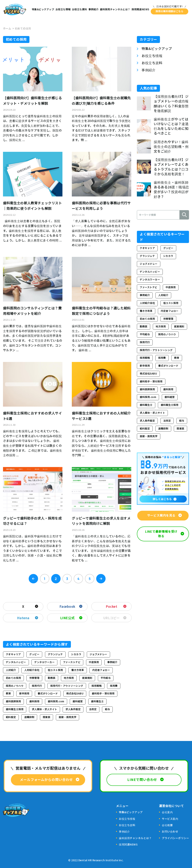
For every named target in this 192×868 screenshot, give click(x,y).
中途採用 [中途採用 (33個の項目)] (94, 662)
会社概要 (167, 825)
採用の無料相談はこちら (169, 11)
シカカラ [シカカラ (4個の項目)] (76, 654)
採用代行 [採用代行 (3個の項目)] (37, 686)
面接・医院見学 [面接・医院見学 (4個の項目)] (67, 717)
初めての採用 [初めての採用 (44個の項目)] (13, 678)
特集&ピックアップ (43, 9)
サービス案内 (170, 819)
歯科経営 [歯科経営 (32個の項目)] (78, 701)
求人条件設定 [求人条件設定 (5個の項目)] (73, 709)
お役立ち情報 (63, 9)
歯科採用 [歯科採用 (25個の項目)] (34, 701)
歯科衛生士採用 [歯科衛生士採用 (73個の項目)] (15, 709)
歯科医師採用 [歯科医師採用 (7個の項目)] (13, 701)
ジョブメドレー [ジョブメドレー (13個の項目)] (98, 654)
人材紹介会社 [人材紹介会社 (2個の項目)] (32, 670)
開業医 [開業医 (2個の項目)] (46, 717)
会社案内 (167, 812)
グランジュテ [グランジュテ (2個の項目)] (55, 654)
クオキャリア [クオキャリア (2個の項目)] (13, 654)
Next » (101, 579)
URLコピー (112, 618)
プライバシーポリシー (175, 838)
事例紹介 (94, 9)
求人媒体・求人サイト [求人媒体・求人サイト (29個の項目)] (45, 709)
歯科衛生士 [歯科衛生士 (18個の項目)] (97, 701)
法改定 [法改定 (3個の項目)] (93, 709)
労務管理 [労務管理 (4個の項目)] (34, 678)
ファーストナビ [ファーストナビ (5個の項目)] (72, 662)
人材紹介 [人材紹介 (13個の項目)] (11, 670)
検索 (184, 215)
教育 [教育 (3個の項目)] (8, 693)
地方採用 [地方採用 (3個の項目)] (69, 678)
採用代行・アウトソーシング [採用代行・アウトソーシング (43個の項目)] (67, 686)
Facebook (67, 606)
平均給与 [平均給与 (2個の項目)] (106, 678)
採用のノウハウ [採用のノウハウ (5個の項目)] (15, 686)
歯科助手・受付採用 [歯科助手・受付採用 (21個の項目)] (103, 693)
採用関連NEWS (140, 9)
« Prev (33, 579)
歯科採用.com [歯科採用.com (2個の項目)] (56, 701)
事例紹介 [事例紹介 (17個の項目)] (112, 662)
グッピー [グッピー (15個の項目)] (34, 654)
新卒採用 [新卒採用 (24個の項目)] (24, 693)
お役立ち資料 (80, 9)
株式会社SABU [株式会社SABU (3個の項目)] (75, 693)
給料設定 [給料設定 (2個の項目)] (11, 717)
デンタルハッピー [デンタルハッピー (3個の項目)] (16, 662)
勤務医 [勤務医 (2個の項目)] (52, 678)
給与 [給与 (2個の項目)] (107, 709)
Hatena (23, 618)
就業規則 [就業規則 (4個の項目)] (87, 678)
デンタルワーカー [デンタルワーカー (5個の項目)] (44, 662)
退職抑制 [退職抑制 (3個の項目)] (29, 717)
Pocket (111, 606)
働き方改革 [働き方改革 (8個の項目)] (78, 670)
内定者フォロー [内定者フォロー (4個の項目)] (101, 670)
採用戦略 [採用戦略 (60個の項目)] (97, 686)
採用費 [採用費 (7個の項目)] (114, 686)
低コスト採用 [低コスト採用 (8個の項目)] (55, 670)
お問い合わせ (170, 831)
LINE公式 (67, 618)
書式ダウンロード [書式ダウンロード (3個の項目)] (48, 693)
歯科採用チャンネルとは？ (115, 9)
